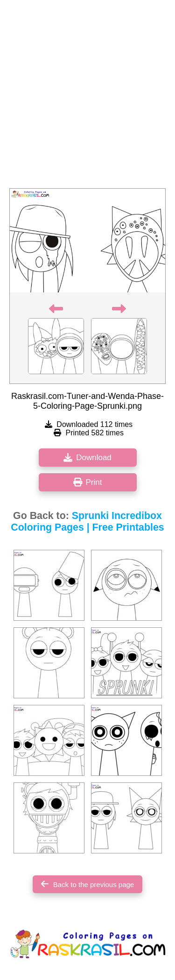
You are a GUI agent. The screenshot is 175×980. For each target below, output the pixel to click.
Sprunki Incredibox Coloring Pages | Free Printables (87, 522)
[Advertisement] (87, 97)
